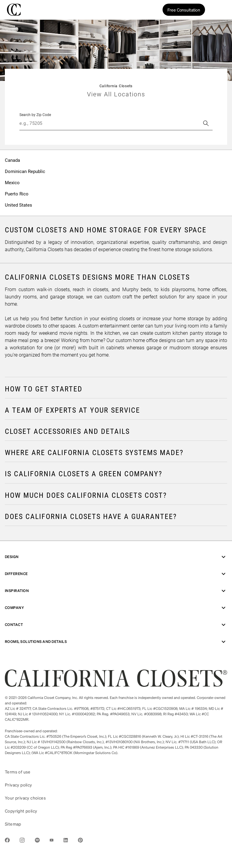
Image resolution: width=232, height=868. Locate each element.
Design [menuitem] (116, 557)
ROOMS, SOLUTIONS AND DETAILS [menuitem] (116, 642)
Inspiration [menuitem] (116, 591)
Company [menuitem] (116, 608)
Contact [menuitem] (116, 625)
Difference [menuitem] (116, 574)
